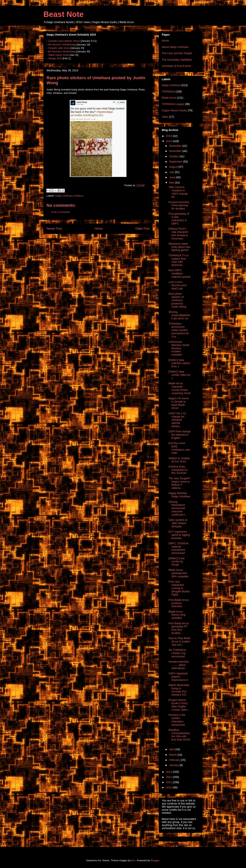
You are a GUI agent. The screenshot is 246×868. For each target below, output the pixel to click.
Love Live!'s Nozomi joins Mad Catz (178, 285)
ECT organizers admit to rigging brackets (179, 535)
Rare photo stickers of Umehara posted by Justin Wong (177, 300)
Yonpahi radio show (59, 48)
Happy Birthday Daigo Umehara (179, 495)
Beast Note (64, 14)
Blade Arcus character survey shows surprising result (180, 388)
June (172, 177)
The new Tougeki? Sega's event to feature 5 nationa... (179, 483)
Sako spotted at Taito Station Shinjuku (178, 523)
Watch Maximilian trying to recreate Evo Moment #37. (179, 690)
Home (99, 229)
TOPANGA (168, 92)
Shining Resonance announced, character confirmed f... (178, 508)
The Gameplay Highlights (177, 60)
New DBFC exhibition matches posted (180, 273)
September (176, 162)
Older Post (142, 229)
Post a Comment (61, 212)
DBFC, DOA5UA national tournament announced (178, 548)
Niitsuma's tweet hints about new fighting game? (179, 247)
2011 (169, 782)
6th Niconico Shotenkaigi (62, 51)
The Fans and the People (177, 53)
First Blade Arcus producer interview (179, 603)
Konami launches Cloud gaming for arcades (179, 205)
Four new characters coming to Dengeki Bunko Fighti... (179, 588)
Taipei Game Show (59, 55)
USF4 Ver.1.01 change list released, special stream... (177, 420)
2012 (169, 777)
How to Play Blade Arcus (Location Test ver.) (180, 641)
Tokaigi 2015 (55, 58)
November (176, 151)
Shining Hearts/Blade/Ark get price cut (180, 315)
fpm (133, 860)
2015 (169, 136)
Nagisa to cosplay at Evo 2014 (179, 460)
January (174, 765)
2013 (169, 772)
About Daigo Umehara (175, 47)
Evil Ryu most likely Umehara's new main (179, 448)
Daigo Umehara (64, 196)
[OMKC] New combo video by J (179, 375)
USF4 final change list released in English (180, 435)
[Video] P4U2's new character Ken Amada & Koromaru (178, 233)
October (174, 156)
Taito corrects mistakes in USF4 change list (178, 192)
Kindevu (79, 196)
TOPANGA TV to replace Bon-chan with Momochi (178, 260)
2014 (169, 141)
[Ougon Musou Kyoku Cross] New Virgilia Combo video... (179, 705)
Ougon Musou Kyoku (174, 110)
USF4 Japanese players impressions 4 (178, 677)
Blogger (155, 860)
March (173, 755)
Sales (165, 117)
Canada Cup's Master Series (64, 41)
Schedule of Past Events (177, 66)
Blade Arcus (169, 98)
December (176, 146)
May (172, 183)
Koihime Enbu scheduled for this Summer (178, 470)
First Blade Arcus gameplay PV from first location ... (179, 628)
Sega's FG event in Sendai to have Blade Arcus (179, 403)
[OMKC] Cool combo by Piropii (176, 562)
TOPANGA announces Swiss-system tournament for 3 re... (179, 330)
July (172, 172)
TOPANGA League (173, 104)
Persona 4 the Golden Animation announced (177, 720)
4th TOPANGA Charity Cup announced (177, 653)
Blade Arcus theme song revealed (177, 615)
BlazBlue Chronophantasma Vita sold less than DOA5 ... (179, 736)
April (172, 749)
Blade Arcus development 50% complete (179, 573)
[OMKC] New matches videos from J (179, 363)
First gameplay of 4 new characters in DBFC (179, 218)
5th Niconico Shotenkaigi (62, 45)
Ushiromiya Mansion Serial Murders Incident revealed (179, 348)
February (175, 760)
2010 (169, 787)
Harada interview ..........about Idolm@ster (179, 665)
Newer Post (54, 229)
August (174, 167)
